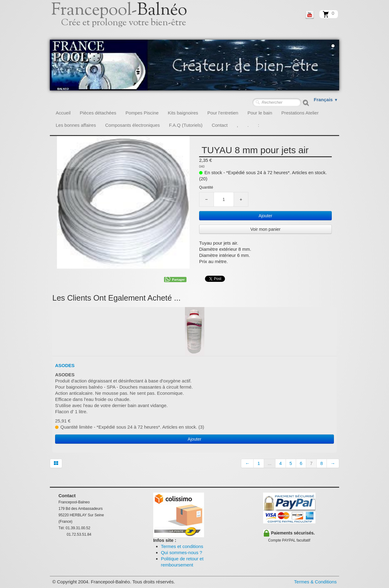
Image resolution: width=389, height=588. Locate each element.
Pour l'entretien (223, 113)
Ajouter (265, 216)
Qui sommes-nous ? (182, 552)
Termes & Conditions (315, 582)
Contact (220, 125)
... (270, 463)
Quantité (206, 187)
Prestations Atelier (300, 113)
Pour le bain (260, 113)
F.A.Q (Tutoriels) (186, 125)
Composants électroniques (133, 125)
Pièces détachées (98, 113)
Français (326, 100)
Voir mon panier (265, 229)
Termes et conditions (182, 546)
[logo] (126, 20)
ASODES (65, 365)
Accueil (63, 113)
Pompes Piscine (142, 113)
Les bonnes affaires (76, 125)
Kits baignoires (183, 113)
